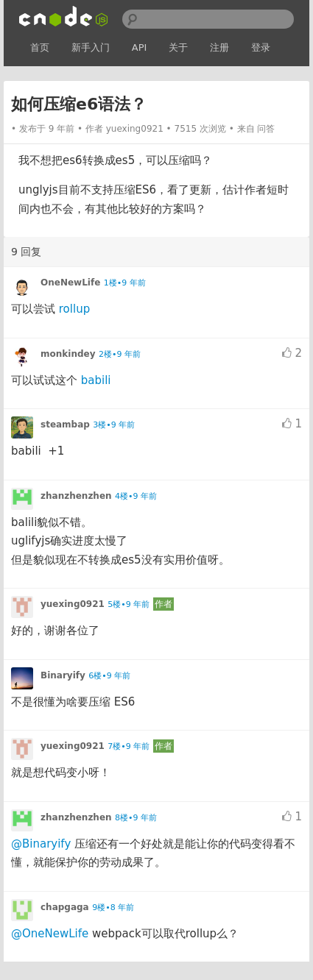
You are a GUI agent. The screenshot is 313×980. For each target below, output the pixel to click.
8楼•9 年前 (136, 818)
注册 (219, 47)
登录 (261, 47)
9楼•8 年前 (113, 908)
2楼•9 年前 (120, 354)
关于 (178, 47)
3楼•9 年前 (114, 425)
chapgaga (65, 907)
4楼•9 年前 (136, 496)
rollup (74, 309)
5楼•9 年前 (129, 604)
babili (96, 380)
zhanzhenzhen (76, 496)
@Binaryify (41, 844)
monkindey (68, 354)
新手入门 (91, 47)
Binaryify (63, 675)
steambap (65, 425)
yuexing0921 (135, 129)
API (140, 47)
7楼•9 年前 (129, 746)
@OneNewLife (50, 934)
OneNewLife (70, 283)
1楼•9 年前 (125, 283)
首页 (40, 47)
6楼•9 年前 (109, 676)
